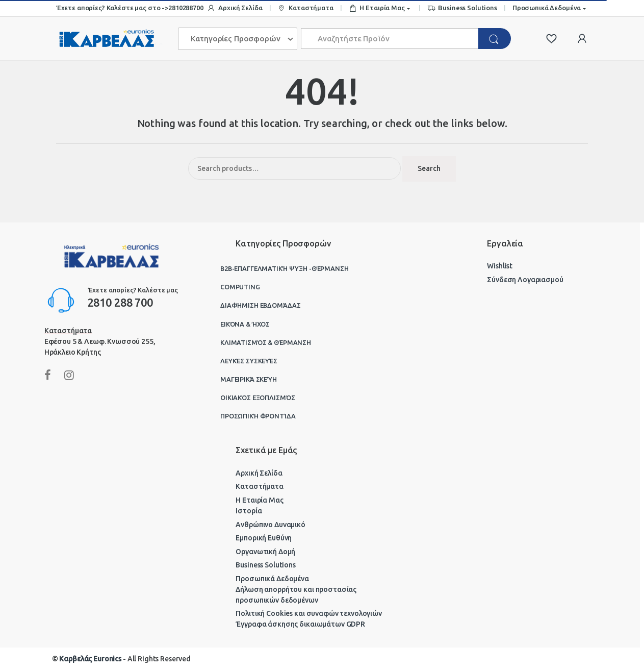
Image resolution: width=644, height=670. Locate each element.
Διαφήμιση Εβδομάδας (260, 305)
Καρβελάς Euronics (90, 659)
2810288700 (186, 8)
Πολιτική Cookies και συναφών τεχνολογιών (308, 613)
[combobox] (390, 39)
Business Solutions (462, 8)
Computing (240, 287)
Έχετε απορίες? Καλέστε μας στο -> (112, 8)
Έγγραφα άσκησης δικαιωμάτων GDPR (300, 624)
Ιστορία (249, 511)
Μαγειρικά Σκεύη (249, 379)
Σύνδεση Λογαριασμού (525, 280)
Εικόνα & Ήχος (245, 324)
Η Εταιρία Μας (377, 8)
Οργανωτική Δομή (265, 552)
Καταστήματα (305, 8)
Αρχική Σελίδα (235, 8)
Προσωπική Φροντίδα (258, 416)
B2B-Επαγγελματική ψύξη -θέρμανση (285, 268)
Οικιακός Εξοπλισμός (257, 398)
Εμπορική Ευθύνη (264, 538)
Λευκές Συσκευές (249, 361)
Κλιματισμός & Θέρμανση (266, 342)
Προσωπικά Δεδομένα (547, 8)
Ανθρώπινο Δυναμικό (270, 525)
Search (429, 168)
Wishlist (500, 266)
